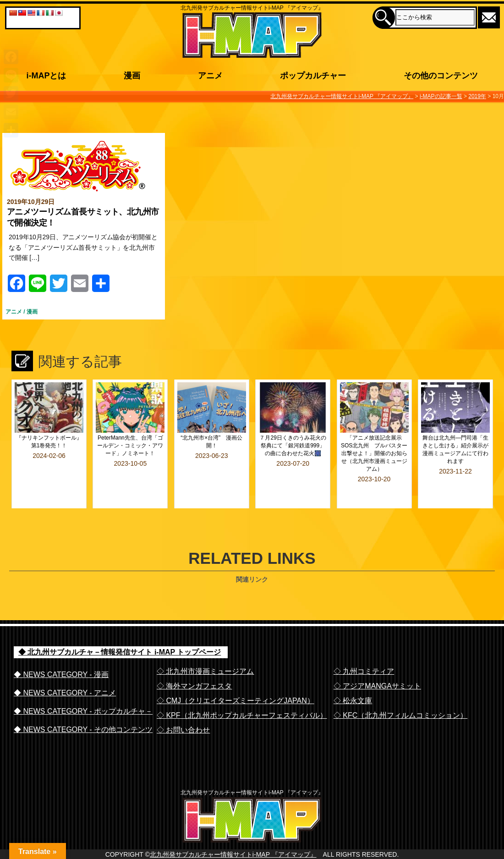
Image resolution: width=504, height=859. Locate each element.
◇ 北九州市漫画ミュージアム (205, 647)
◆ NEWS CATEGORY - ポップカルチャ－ (83, 686)
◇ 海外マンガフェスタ (194, 661)
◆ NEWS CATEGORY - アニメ (65, 668)
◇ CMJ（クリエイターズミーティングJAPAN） (236, 676)
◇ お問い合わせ (183, 705)
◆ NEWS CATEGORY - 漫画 (61, 650)
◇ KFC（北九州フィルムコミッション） (400, 691)
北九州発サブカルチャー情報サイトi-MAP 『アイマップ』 (233, 848)
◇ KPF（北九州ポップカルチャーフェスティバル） (242, 691)
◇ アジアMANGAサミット (377, 661)
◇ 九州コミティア (364, 647)
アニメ (14, 312)
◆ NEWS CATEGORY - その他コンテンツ (83, 705)
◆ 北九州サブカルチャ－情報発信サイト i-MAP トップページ (120, 627)
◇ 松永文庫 (353, 676)
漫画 (32, 312)
